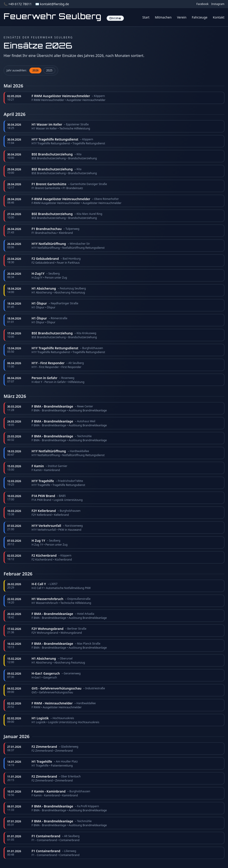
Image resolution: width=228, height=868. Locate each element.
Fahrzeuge (200, 17)
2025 (49, 70)
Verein (182, 17)
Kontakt (219, 17)
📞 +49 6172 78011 (18, 4)
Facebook (203, 4)
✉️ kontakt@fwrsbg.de (52, 4)
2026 (35, 70)
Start (146, 17)
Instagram (218, 4)
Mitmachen (163, 17)
